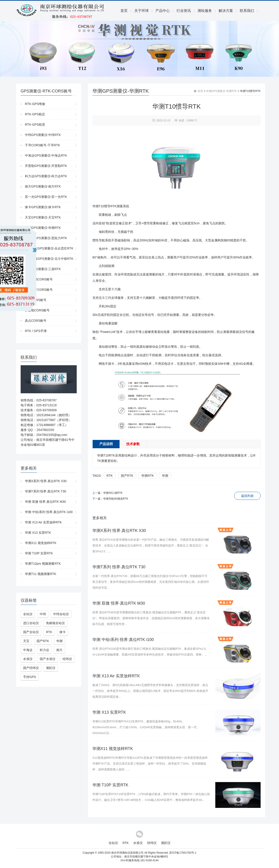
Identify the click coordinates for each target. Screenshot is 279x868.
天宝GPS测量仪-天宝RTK (43, 217)
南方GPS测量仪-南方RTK (43, 186)
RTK (49, 632)
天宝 (26, 641)
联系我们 (247, 11)
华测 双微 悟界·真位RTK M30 (45, 502)
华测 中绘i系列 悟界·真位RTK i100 (49, 512)
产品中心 (163, 11)
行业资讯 (184, 11)
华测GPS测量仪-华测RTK (43, 228)
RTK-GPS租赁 (35, 125)
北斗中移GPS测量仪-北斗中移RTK (49, 259)
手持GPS (30, 677)
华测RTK (148, 476)
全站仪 (28, 614)
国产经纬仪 (31, 668)
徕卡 (63, 632)
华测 (59, 641)
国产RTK (43, 641)
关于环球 (142, 11)
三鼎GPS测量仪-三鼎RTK (43, 269)
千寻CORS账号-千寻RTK (43, 145)
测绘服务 (205, 11)
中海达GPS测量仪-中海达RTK (46, 155)
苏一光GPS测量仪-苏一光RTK (46, 197)
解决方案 (226, 11)
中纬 (43, 614)
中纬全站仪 (61, 614)
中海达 (28, 650)
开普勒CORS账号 (37, 310)
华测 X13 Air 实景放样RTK (43, 522)
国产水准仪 (48, 659)
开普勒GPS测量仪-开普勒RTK (46, 166)
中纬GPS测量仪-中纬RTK (43, 135)
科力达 (44, 650)
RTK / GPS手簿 (36, 331)
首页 (124, 11)
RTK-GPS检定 (35, 114)
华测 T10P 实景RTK (39, 553)
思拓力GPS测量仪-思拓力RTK (46, 238)
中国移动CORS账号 (39, 279)
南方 (59, 650)
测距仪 (51, 668)
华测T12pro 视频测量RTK (43, 564)
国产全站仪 (31, 632)
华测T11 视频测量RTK (41, 574)
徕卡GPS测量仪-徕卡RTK (43, 207)
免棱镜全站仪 (55, 623)
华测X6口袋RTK (113, 493)
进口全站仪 (31, 623)
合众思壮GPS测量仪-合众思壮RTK (49, 248)
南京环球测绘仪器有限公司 (127, 853)
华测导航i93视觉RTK (116, 499)
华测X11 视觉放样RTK (41, 543)
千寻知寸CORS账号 (39, 290)
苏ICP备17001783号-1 (183, 853)
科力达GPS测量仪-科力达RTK (46, 176)
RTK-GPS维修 (35, 104)
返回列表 (247, 496)
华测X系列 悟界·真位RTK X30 (46, 481)
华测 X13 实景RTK (38, 533)
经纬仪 (67, 659)
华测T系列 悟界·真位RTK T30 (46, 491)
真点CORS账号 (36, 321)
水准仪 (28, 659)
